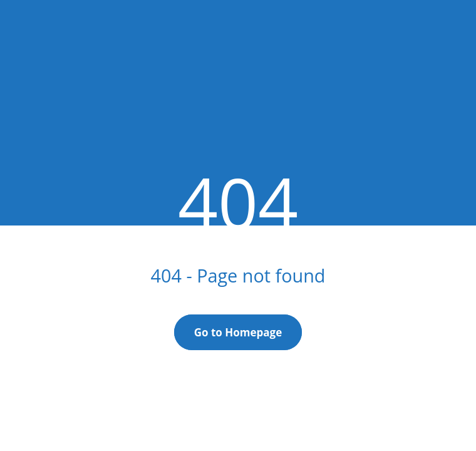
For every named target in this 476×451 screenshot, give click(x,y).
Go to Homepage (238, 332)
